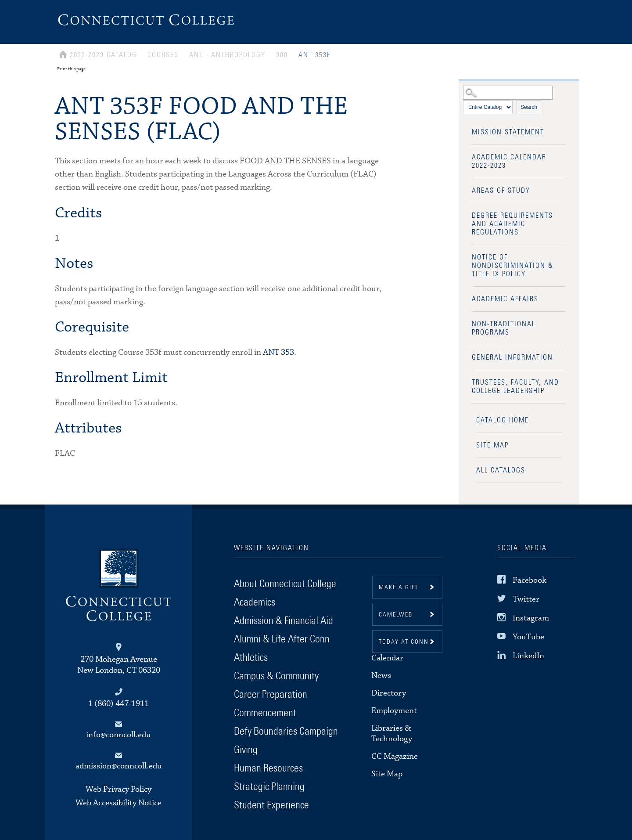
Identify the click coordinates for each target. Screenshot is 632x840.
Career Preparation (271, 695)
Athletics (251, 658)
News (381, 676)
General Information (512, 357)
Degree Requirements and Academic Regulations (512, 224)
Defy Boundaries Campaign (286, 732)
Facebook (530, 580)
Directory (389, 693)
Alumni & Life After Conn (282, 639)
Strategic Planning (269, 787)
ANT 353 (278, 352)
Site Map (492, 445)
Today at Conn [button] (404, 642)
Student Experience (271, 805)
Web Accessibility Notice (118, 803)
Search (529, 107)
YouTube (528, 637)
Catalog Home (503, 420)
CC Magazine (395, 756)
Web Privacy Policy (118, 789)
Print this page (71, 69)
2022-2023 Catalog (103, 55)
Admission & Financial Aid (284, 621)
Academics (255, 602)
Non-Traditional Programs (504, 328)
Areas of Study (501, 191)
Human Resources (268, 768)
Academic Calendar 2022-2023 (509, 161)
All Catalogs (501, 470)
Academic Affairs (505, 299)
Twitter (526, 599)
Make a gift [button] (399, 588)
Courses (163, 55)
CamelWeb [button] (396, 615)
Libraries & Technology (392, 734)
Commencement (265, 713)
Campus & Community (276, 676)
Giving (246, 750)
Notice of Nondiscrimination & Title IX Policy (513, 266)
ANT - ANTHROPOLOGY (227, 55)
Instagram (531, 618)
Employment (394, 711)
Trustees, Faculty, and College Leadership (515, 387)
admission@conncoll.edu (119, 766)
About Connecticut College (285, 584)
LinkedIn (528, 656)
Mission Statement (508, 132)
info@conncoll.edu (118, 735)
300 (282, 55)
